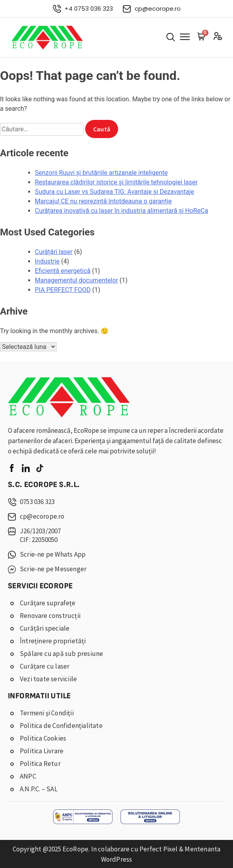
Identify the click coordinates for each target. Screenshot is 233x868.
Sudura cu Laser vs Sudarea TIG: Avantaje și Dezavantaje (115, 192)
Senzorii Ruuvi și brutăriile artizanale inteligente (101, 173)
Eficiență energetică (63, 271)
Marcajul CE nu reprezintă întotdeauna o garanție (103, 201)
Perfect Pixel (159, 849)
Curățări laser (54, 252)
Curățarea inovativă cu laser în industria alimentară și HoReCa (121, 211)
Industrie (47, 261)
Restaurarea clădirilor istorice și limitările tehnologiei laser (116, 182)
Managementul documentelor (76, 280)
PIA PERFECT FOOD (63, 290)
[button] (171, 37)
